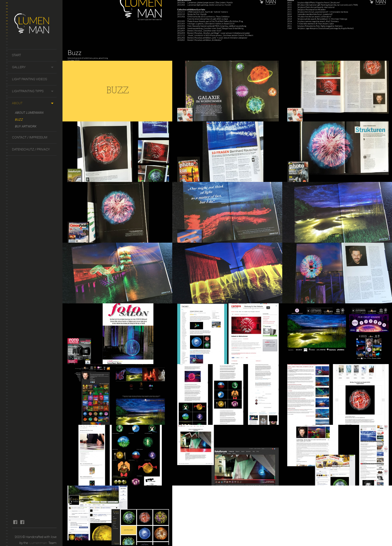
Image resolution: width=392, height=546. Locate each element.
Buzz (19, 120)
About (17, 103)
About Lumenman (29, 113)
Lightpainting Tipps (28, 91)
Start (16, 55)
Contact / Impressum (30, 137)
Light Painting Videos (29, 79)
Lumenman (38, 543)
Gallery (19, 67)
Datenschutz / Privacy (31, 149)
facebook (15, 522)
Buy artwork (26, 126)
